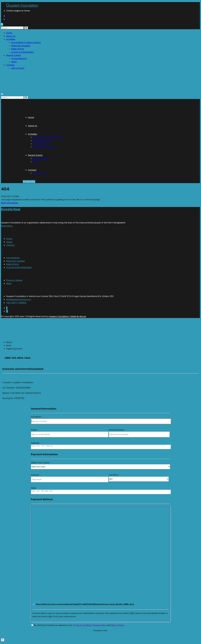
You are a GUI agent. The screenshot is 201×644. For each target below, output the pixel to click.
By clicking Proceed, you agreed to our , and (78, 627)
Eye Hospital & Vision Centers (26, 43)
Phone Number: (117, 430)
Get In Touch (18, 68)
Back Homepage (9, 203)
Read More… (7, 226)
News (14, 62)
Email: (34, 430)
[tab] (103, 342)
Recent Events (13, 55)
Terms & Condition (82, 627)
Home (9, 33)
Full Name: (37, 417)
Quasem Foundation (59, 316)
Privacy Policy (99, 627)
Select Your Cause (41, 463)
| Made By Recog (77, 316)
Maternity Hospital (21, 46)
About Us (11, 36)
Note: (34, 489)
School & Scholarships (22, 52)
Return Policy (118, 627)
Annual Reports (19, 59)
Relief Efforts (18, 49)
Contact (10, 65)
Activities (11, 39)
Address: (36, 443)
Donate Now (29, 182)
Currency (114, 476)
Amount (36, 476)
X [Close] (3, 641)
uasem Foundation (22, 5)
